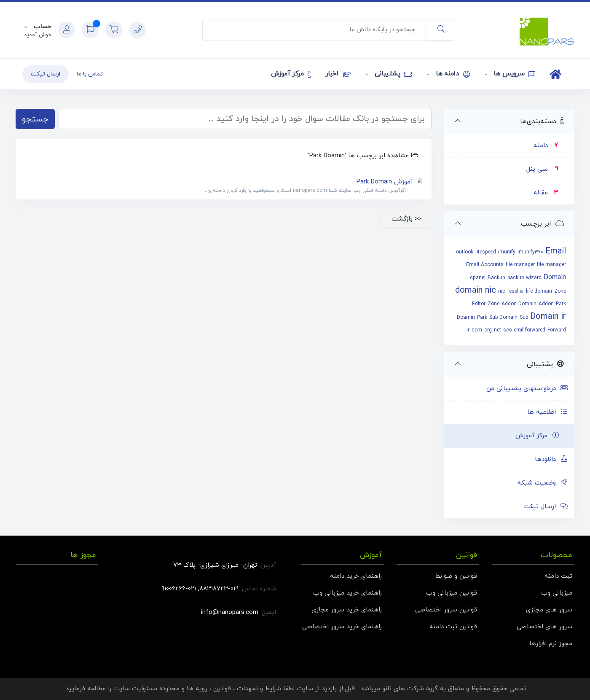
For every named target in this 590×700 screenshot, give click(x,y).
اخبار (338, 74)
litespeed (486, 252)
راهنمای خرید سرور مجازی (347, 610)
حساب (42, 27)
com (477, 330)
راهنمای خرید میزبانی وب (347, 593)
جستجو (35, 119)
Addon (546, 304)
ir (468, 330)
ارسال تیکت (46, 74)
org (488, 330)
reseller (516, 291)
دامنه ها (452, 74)
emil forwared (530, 330)
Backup (496, 278)
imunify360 (530, 252)
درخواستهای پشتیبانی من (527, 389)
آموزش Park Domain (224, 186)
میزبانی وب (557, 593)
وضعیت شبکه (543, 483)
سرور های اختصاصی (544, 627)
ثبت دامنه (558, 576)
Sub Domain (503, 318)
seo (507, 330)
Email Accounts (485, 265)
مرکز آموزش (291, 74)
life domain (539, 291)
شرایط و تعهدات (259, 689)
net (497, 330)
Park (482, 318)
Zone (493, 304)
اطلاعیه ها (548, 412)
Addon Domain (519, 304)
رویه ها (197, 689)
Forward (557, 330)
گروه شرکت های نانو (410, 689)
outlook (465, 252)
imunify (507, 252)
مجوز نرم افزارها (551, 644)
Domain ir (548, 317)
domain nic (476, 291)
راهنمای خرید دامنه (356, 576)
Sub (524, 318)
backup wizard (524, 278)
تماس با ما (90, 74)
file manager (520, 265)
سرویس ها (514, 74)
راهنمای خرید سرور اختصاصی (342, 627)
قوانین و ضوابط (456, 576)
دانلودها (551, 459)
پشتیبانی (392, 74)
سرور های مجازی (549, 610)
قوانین (222, 689)
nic (502, 291)
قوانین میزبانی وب (452, 593)
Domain (555, 277)
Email (556, 251)
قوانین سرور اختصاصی (446, 610)
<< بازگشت (406, 219)
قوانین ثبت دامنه (453, 627)
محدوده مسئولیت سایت (146, 689)
